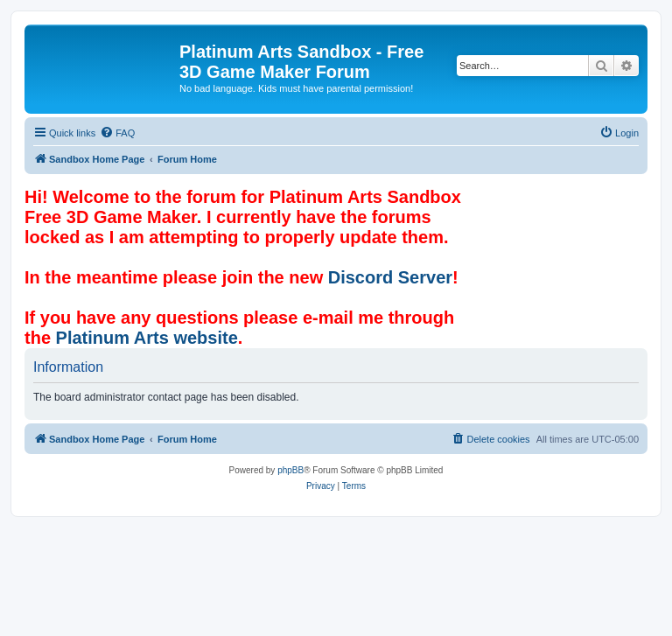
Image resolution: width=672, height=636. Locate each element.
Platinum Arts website (147, 338)
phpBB (290, 470)
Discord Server (390, 277)
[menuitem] (117, 133)
